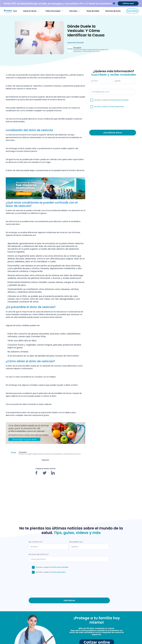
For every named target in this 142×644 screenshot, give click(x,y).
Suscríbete (132, 11)
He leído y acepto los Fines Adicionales (109, 107)
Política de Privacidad (60, 567)
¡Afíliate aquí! (128, 3)
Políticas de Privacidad (120, 100)
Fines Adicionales (59, 572)
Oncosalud (77, 48)
